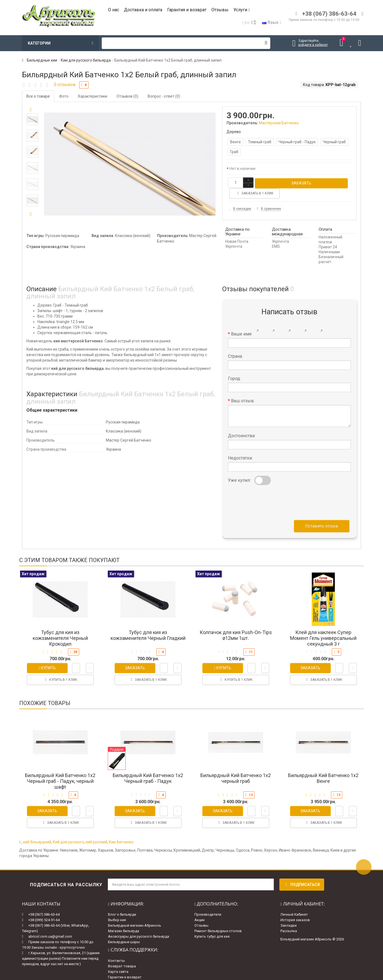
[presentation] (270, 490)
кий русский (97, 831)
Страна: (235, 345)
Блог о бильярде (122, 904)
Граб (234, 152)
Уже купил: (239, 469)
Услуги (242, 10)
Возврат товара (122, 955)
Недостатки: (240, 447)
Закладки (289, 915)
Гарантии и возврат (125, 966)
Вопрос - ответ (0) (164, 96)
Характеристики (93, 96)
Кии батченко (121, 831)
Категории (60, 43)
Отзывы (220, 10)
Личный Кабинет (294, 904)
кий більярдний (37, 831)
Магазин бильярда (124, 920)
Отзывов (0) (127, 96)
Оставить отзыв (322, 515)
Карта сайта (118, 961)
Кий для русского (68, 831)
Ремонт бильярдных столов (218, 920)
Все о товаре (38, 96)
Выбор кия (117, 909)
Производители (208, 904)
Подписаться (302, 874)
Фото (64, 96)
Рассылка (289, 920)
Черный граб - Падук (297, 142)
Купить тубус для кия (212, 926)
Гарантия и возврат (187, 10)
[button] (31, 214)
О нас (114, 10)
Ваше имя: (242, 323)
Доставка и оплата (143, 10)
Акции (199, 909)
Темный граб (260, 142)
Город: (234, 368)
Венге (235, 142)
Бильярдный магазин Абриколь (135, 915)
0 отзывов (65, 85)
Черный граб (334, 142)
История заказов (295, 909)
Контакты (116, 950)
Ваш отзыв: (243, 390)
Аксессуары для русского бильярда (139, 926)
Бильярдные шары (124, 931)
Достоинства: (242, 425)
